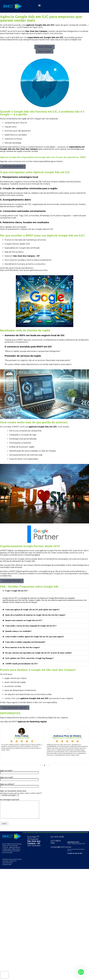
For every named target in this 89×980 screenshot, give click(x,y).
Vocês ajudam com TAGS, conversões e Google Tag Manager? (29, 658)
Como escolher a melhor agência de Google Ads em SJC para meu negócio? (35, 637)
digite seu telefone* (19, 785)
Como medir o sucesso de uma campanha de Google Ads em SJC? (31, 626)
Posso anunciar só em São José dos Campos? (23, 647)
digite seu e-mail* (19, 778)
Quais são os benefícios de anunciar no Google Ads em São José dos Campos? (35, 615)
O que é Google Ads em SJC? (17, 591)
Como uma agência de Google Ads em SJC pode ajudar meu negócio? (32, 610)
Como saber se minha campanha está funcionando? (25, 642)
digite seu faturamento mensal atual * (21, 793)
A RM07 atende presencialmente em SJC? (22, 664)
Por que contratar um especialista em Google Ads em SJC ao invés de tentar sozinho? (38, 653)
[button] (39, 5)
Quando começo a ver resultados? (18, 631)
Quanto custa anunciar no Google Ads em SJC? (24, 620)
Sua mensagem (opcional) (22, 810)
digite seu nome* (19, 772)
